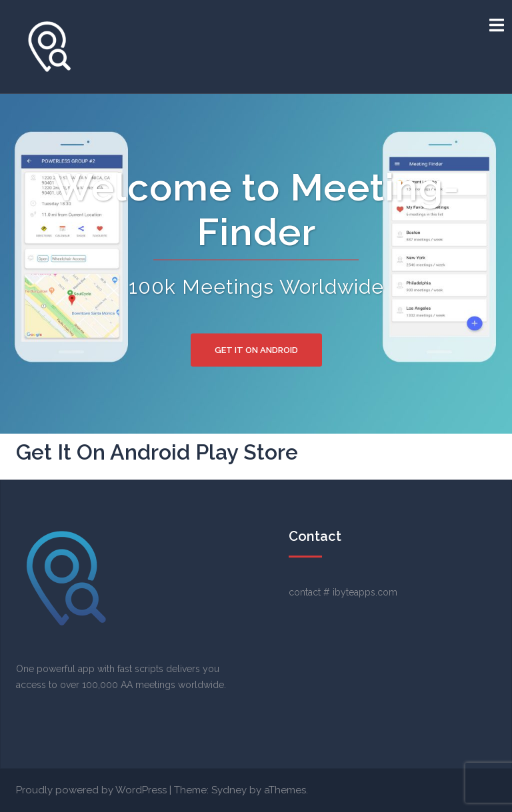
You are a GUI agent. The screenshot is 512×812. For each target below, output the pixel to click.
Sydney (229, 790)
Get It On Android (256, 350)
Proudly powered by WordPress (91, 790)
